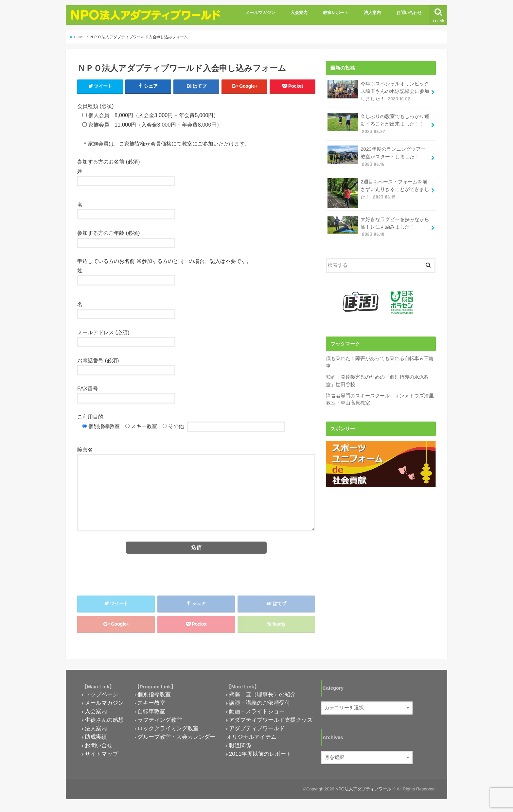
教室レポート (336, 13)
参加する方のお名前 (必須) (109, 162)
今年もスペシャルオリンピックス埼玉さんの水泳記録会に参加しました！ (378, 91)
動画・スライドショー (257, 713)
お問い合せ (99, 747)
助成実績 (96, 739)
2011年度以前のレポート (260, 756)
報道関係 (240, 747)
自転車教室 (151, 713)
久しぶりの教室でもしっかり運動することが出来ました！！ (378, 122)
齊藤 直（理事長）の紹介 (262, 696)
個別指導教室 (154, 696)
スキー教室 (151, 705)
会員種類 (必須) (96, 106)
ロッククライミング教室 (168, 730)
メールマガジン (260, 13)
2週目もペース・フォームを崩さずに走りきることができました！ (378, 189)
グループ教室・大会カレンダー (176, 739)
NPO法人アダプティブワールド (365, 791)
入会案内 (299, 13)
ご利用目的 (90, 417)
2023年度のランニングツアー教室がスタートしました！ (376, 155)
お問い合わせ (409, 13)
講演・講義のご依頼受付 (260, 705)
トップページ (101, 696)
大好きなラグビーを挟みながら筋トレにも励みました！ (378, 224)
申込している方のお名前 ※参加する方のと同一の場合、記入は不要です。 (164, 261)
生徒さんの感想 (104, 722)
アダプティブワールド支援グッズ (271, 722)
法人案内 (372, 13)
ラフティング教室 (160, 722)
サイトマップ (101, 756)
